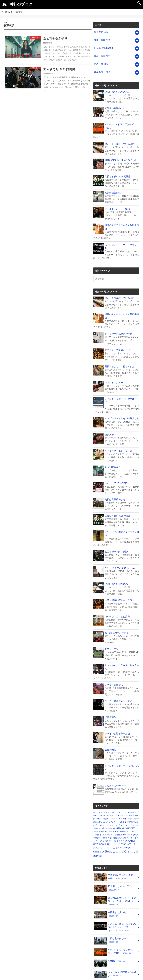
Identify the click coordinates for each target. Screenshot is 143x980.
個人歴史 (100, 32)
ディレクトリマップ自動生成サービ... (121, 382)
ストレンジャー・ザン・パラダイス (122, 234)
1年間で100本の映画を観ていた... (121, 154)
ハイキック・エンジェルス (118, 431)
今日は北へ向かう (115, 913)
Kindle (129, 814)
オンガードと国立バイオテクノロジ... (121, 513)
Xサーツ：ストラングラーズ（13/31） (114, 925)
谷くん (105, 805)
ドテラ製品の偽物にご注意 (118, 316)
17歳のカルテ (111, 727)
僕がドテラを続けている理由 (119, 138)
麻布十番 (118, 808)
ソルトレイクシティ (128, 789)
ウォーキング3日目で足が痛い (114, 948)
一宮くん (111, 811)
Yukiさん (106, 798)
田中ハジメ (100, 802)
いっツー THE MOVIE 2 (116, 463)
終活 (97, 811)
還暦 (133, 805)
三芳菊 (100, 798)
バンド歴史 (118, 817)
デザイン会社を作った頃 (116, 711)
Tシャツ (112, 792)
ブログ (96, 814)
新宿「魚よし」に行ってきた (119, 348)
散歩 (124, 808)
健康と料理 (101, 39)
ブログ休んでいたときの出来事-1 (115, 853)
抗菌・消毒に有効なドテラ (118, 579)
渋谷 (108, 795)
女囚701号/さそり (113, 447)
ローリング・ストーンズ (125, 802)
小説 (125, 817)
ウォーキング (98, 789)
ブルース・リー (116, 795)
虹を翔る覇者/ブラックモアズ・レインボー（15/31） (114, 876)
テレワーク (115, 798)
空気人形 (109, 415)
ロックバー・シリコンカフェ (120, 820)
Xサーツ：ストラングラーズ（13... (121, 121)
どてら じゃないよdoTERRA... (119, 547)
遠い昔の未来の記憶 (118, 814)
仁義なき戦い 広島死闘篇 (117, 170)
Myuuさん (112, 805)
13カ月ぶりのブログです (113, 865)
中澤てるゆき (132, 811)
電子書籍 (103, 811)
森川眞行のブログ (17, 4)
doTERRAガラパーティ (116, 611)
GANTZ (110, 935)
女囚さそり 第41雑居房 (116, 531)
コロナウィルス (125, 828)
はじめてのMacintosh (115, 762)
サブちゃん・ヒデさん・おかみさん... (121, 645)
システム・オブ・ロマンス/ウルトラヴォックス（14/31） (115, 901)
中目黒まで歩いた (115, 888)
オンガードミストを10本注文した (121, 399)
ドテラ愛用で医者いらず (116, 332)
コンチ (122, 798)
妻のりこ (110, 828)
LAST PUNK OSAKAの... (116, 89)
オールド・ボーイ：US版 (117, 202)
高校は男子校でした (114, 480)
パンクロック (110, 802)
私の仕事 (100, 62)
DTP (127, 798)
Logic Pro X (104, 814)
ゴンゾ (109, 824)
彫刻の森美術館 (112, 186)
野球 (131, 798)
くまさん (108, 789)
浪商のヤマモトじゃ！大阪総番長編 (122, 218)
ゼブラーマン (111, 627)
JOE (118, 792)
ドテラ (126, 824)
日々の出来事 (103, 47)
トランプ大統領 (126, 792)
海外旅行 (109, 817)
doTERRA (99, 828)
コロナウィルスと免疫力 (116, 595)
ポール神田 (126, 805)
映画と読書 (102, 55)
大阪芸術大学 (121, 811)
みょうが (118, 824)
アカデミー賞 (101, 795)
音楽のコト (101, 70)
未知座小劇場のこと (114, 105)
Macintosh (103, 808)
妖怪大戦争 (110, 695)
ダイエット (116, 789)
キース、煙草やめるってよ (118, 678)
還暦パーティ (128, 795)
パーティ (111, 808)
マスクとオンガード (114, 364)
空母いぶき (112, 957)
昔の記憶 (102, 820)
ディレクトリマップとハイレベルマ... (121, 744)
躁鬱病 (119, 805)
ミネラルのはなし (113, 662)
